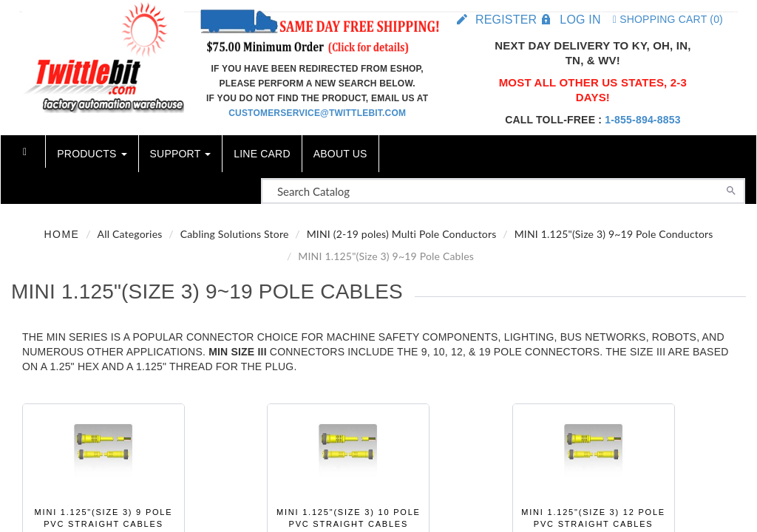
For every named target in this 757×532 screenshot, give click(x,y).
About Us (340, 154)
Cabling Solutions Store (235, 234)
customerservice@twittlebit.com (317, 113)
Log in (580, 20)
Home (61, 234)
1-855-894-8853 (642, 120)
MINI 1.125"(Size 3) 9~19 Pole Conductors (614, 234)
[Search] (731, 189)
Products (92, 154)
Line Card (262, 154)
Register (506, 20)
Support (181, 154)
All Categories (129, 234)
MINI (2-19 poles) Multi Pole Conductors (402, 234)
